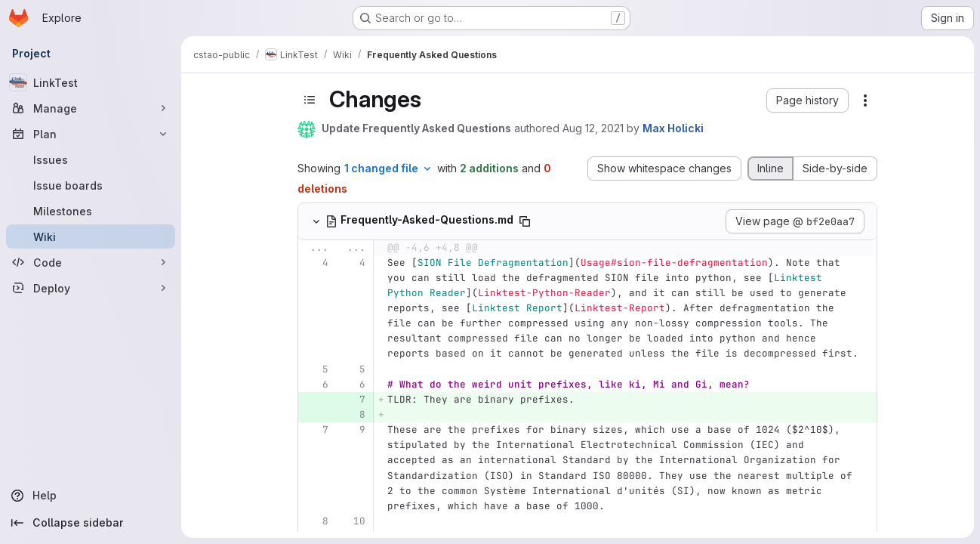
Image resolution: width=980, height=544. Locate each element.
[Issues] (91, 159)
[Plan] (91, 134)
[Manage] (91, 108)
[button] (807, 100)
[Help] (91, 496)
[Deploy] (91, 288)
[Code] (91, 262)
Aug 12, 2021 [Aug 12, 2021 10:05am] (593, 128)
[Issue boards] (91, 185)
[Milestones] (91, 211)
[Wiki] (91, 236)
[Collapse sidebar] (91, 523)
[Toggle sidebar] (310, 100)
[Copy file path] (525, 221)
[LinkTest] (91, 82)
